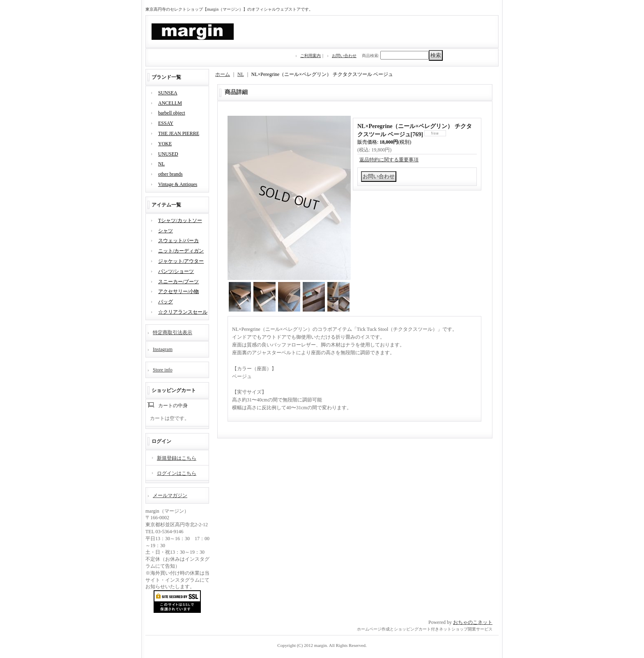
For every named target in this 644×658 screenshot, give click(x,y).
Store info (163, 370)
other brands (170, 174)
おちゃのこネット (473, 622)
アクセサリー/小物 (178, 291)
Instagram (163, 349)
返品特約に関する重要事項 (389, 160)
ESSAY (166, 123)
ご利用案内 (310, 56)
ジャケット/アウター (181, 261)
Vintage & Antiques (178, 184)
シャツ (166, 231)
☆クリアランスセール (183, 312)
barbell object (172, 113)
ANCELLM (170, 103)
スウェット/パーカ (178, 241)
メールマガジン (170, 495)
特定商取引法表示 (172, 332)
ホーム (223, 74)
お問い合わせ (344, 56)
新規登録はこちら (177, 458)
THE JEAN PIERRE (179, 133)
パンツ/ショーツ (176, 271)
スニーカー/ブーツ (178, 282)
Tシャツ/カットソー (180, 220)
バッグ (166, 302)
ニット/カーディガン (181, 251)
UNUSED (168, 154)
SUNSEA (168, 93)
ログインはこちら (177, 473)
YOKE (165, 144)
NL (161, 164)
